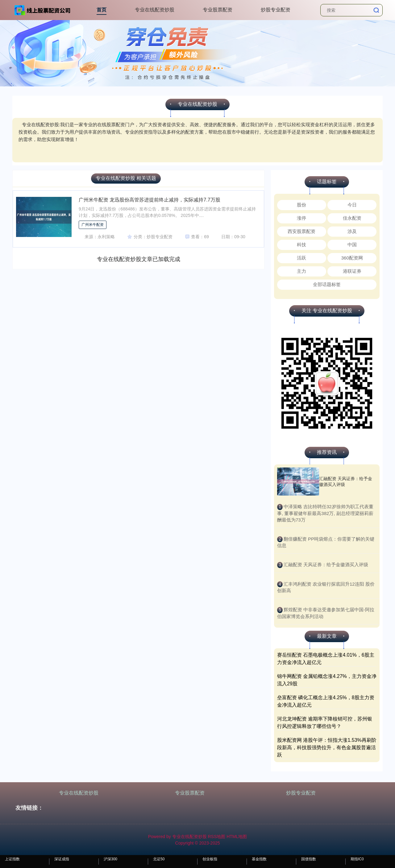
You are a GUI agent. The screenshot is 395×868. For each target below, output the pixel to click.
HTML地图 (237, 837)
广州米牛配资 (93, 225)
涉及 (352, 231)
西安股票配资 (301, 231)
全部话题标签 (327, 284)
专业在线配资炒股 (155, 10)
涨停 (301, 218)
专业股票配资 (218, 10)
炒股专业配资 (276, 10)
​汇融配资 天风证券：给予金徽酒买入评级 (326, 565)
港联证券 (352, 271)
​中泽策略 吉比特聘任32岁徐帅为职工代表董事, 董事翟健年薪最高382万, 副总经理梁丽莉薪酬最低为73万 (325, 513)
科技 (301, 245)
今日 (352, 205)
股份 (301, 205)
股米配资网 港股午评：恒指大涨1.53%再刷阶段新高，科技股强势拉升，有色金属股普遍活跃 (327, 748)
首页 (102, 10)
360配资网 (352, 258)
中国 (352, 245)
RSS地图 (216, 837)
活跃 (301, 258)
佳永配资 (352, 218)
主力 (301, 271)
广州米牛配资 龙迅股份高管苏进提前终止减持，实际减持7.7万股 (150, 200)
